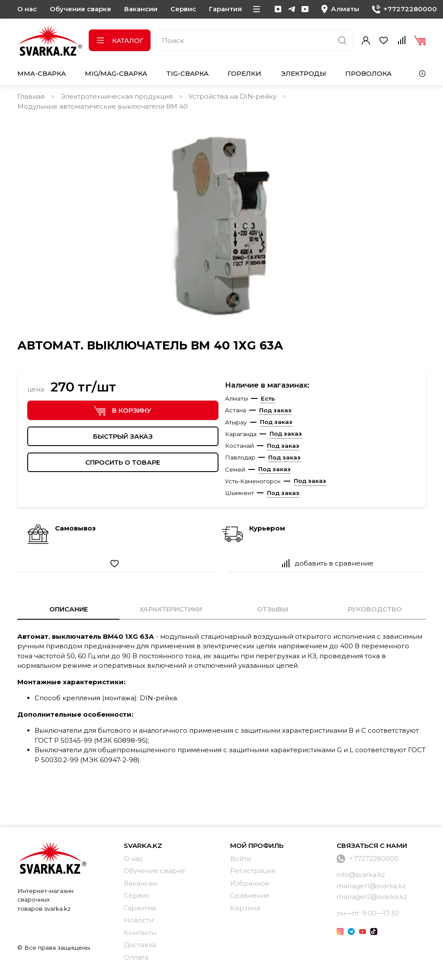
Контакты (140, 933)
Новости (139, 920)
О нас (27, 9)
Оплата (136, 957)
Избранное (250, 883)
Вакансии (141, 9)
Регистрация (253, 871)
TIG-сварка (187, 73)
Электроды (303, 73)
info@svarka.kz (361, 875)
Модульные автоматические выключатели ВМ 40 (103, 106)
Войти (241, 859)
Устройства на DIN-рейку (233, 96)
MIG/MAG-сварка (116, 73)
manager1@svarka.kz (371, 886)
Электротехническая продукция (117, 96)
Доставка (140, 945)
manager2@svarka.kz (372, 897)
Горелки (244, 73)
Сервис (183, 9)
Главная (31, 96)
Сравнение (250, 895)
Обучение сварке (80, 9)
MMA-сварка (42, 73)
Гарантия (225, 9)
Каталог (120, 40)
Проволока (368, 73)
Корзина (245, 908)
